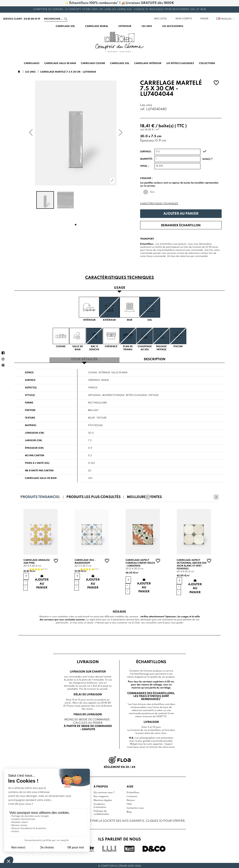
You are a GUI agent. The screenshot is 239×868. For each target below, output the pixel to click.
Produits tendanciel (40, 496)
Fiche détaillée (84, 359)
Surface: (146, 152)
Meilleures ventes (144, 496)
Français (226, 19)
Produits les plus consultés (93, 496)
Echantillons (133, 792)
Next (216, 496)
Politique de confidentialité (101, 812)
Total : (144, 166)
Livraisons (132, 796)
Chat (137, 622)
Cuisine (93, 372)
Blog (129, 811)
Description (155, 359)
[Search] (56, 19)
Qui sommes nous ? (104, 792)
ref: (143, 109)
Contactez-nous (135, 807)
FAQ (129, 803)
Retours (131, 800)
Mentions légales (103, 800)
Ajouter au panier (181, 214)
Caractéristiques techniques (159, 204)
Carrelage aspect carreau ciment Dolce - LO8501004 (140, 562)
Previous (211, 496)
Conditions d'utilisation (100, 805)
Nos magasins (101, 796)
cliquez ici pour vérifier (165, 820)
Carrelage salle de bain (41, 477)
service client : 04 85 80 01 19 (22, 19)
